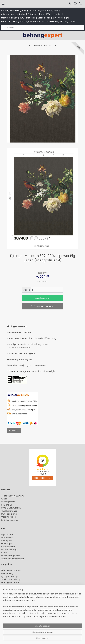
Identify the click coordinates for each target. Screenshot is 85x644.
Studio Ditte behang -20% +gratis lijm (57, 21)
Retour (4, 538)
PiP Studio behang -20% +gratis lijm (19, 21)
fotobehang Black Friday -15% (43, 10)
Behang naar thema (11, 570)
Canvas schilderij (9, 598)
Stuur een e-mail (10, 514)
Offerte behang (9, 550)
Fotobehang (7, 594)
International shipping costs (14, 615)
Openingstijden (9, 517)
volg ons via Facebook (16, 621)
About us (5, 609)
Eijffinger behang (9, 576)
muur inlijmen (26, 359)
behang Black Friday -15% (14, 10)
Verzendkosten (8, 547)
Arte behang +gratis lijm (13, 14)
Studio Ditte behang (11, 579)
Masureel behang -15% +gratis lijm (18, 18)
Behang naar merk (10, 582)
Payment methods (10, 612)
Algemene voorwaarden (13, 559)
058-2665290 (18, 496)
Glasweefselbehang (11, 592)
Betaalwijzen (7, 544)
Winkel (4, 553)
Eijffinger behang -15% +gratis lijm (44, 14)
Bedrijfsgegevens (9, 520)
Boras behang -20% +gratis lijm (53, 18)
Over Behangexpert (11, 556)
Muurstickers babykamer (13, 589)
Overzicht (14, 430)
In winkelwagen (42, 298)
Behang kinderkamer (11, 585)
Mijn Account (7, 535)
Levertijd (5, 541)
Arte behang (7, 573)
